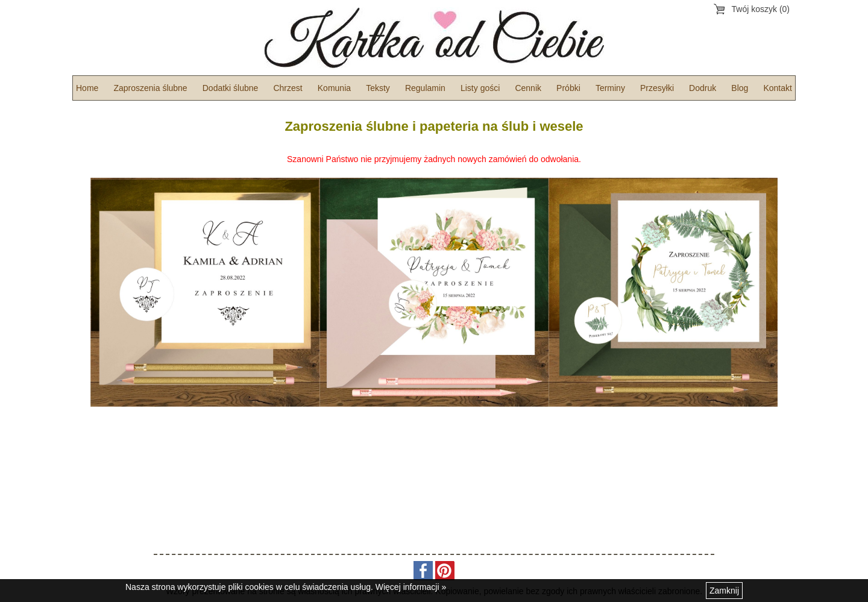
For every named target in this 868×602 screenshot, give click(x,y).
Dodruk (703, 88)
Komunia (334, 88)
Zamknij (724, 591)
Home (87, 88)
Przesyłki (657, 88)
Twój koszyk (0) (761, 9)
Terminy (610, 88)
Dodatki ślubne (231, 88)
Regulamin (425, 88)
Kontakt (777, 88)
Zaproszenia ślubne (150, 88)
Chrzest (288, 88)
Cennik (528, 88)
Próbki (568, 88)
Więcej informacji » (411, 587)
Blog (740, 88)
